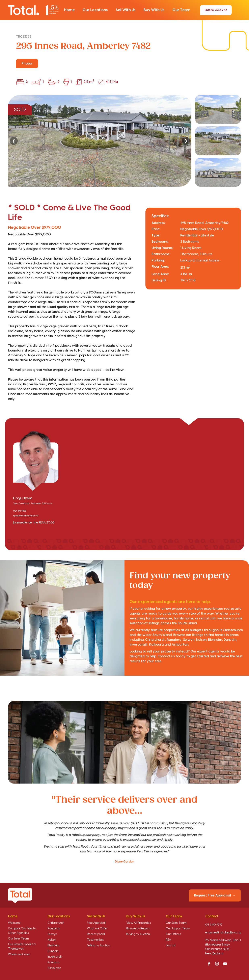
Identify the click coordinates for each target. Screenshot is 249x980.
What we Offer (97, 929)
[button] (69, 10)
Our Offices (173, 934)
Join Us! (171, 946)
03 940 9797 (214, 925)
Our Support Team (178, 929)
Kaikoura (53, 962)
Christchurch (56, 923)
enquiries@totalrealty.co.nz (223, 933)
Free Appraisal (96, 923)
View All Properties (139, 923)
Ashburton (54, 968)
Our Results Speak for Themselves (22, 947)
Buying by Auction (138, 934)
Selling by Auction (99, 946)
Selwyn (52, 934)
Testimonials (95, 940)
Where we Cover (19, 954)
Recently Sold (96, 934)
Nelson (52, 940)
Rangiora (54, 929)
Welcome (14, 923)
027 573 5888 (20, 511)
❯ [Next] (186, 141)
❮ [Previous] (14, 141)
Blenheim (53, 946)
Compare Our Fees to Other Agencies (22, 931)
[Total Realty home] (33, 10)
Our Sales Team (18, 939)
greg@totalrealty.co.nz (26, 516)
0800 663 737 (216, 10)
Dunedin (53, 951)
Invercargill (55, 957)
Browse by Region (138, 929)
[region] (124, 141)
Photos (27, 63)
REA (168, 940)
